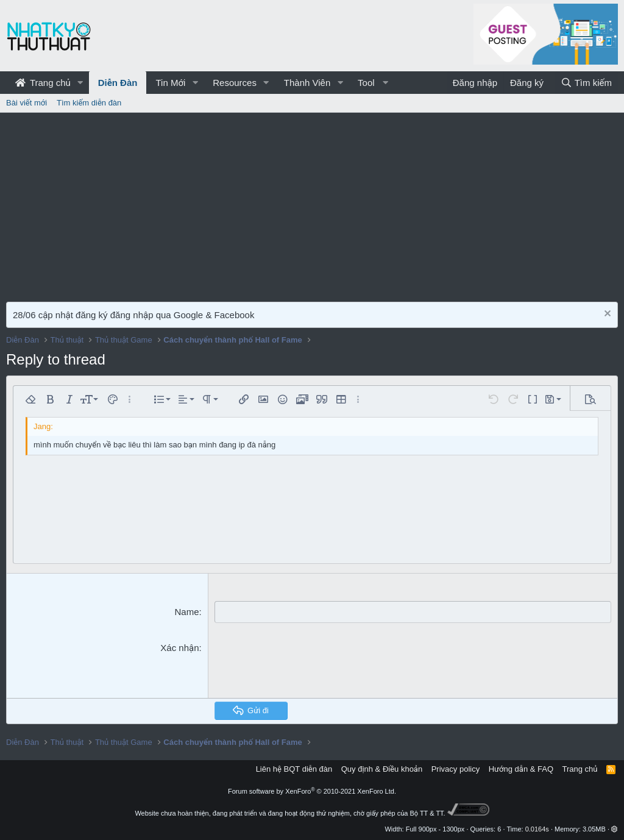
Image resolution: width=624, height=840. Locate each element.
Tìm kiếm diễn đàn (89, 103)
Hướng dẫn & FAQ (521, 769)
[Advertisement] (312, 204)
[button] (80, 83)
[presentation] (307, 664)
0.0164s (537, 829)
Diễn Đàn (118, 83)
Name (186, 612)
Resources (235, 83)
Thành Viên (307, 83)
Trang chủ (43, 83)
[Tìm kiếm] (586, 83)
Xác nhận (179, 647)
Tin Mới (170, 83)
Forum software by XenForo (312, 791)
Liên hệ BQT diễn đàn (294, 769)
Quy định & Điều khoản (382, 769)
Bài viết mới (27, 103)
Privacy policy (456, 769)
